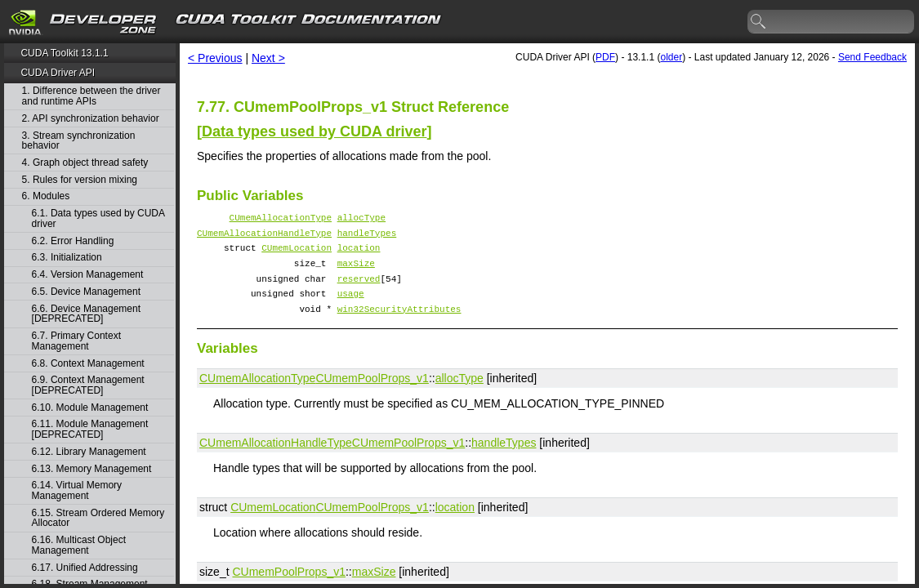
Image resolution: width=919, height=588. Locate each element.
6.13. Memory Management (92, 469)
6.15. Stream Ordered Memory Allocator (98, 518)
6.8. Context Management (88, 364)
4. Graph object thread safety (85, 163)
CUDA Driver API (58, 73)
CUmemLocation (297, 254)
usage (351, 307)
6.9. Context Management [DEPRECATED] (88, 385)
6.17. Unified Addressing (85, 568)
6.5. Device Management (86, 292)
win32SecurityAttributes (399, 325)
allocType (361, 219)
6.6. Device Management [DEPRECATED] (86, 314)
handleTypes (367, 237)
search (759, 22)
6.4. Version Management (88, 275)
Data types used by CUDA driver (314, 131)
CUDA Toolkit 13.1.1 (64, 53)
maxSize (356, 272)
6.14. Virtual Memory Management (77, 490)
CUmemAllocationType (281, 219)
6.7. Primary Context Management (76, 341)
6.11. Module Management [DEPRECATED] (90, 429)
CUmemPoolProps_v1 (372, 395)
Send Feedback (872, 57)
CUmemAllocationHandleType (264, 237)
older (671, 57)
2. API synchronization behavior (91, 119)
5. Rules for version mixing (80, 180)
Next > (268, 58)
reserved (359, 290)
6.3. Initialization (67, 258)
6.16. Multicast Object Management (79, 545)
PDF (605, 57)
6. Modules (46, 196)
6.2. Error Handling (73, 241)
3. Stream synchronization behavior (79, 141)
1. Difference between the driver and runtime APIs (91, 96)
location (359, 254)
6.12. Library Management (89, 452)
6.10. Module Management (90, 408)
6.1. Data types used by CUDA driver (98, 218)
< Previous (215, 58)
